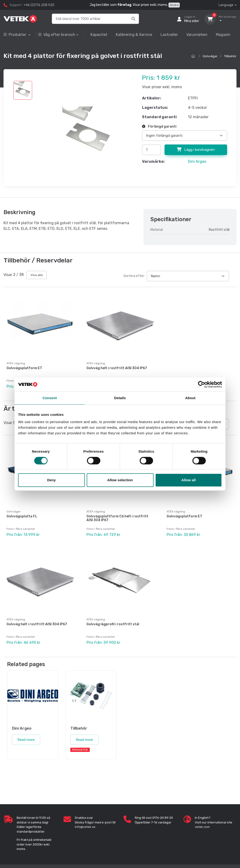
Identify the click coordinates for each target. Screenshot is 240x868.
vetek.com (202, 827)
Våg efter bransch (57, 35)
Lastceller (169, 35)
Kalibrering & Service (134, 35)
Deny (51, 480)
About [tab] (190, 398)
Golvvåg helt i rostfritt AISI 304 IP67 (117, 368)
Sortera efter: (134, 276)
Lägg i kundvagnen (196, 150)
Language (226, 5)
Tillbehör (230, 56)
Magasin (223, 35)
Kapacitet (99, 35)
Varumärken (197, 35)
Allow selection (120, 480)
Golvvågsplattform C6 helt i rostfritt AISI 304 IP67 (117, 518)
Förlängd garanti (159, 127)
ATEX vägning (16, 363)
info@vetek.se (85, 827)
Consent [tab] (50, 398)
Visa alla (37, 275)
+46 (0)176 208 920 (39, 5)
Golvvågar (210, 56)
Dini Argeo (197, 161)
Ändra (174, 5)
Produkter (15, 35)
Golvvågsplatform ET (24, 368)
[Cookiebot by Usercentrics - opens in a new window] (201, 384)
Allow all (189, 480)
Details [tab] (120, 398)
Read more (26, 739)
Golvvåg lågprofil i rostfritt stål (113, 624)
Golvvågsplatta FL (22, 516)
